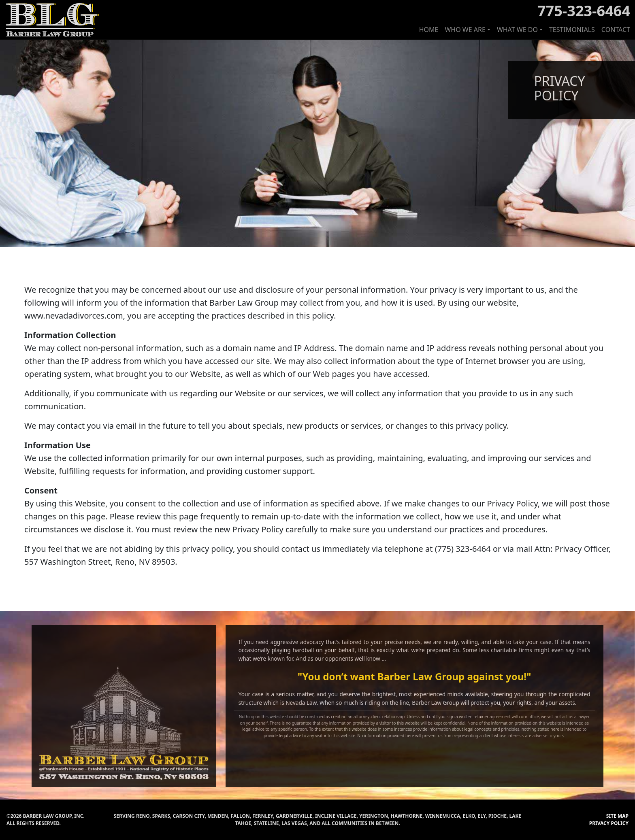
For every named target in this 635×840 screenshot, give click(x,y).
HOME (429, 30)
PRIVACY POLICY (609, 823)
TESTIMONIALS (572, 30)
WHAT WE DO (517, 30)
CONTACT (616, 30)
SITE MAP (617, 816)
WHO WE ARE (465, 30)
